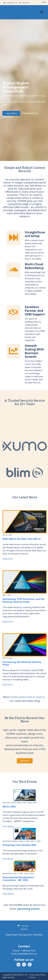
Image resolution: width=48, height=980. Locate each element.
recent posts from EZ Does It (27, 697)
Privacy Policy (34, 975)
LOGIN (44, 2)
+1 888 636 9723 (25, 3)
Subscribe (25, 761)
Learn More (11, 113)
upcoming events (28, 909)
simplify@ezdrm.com (11, 3)
